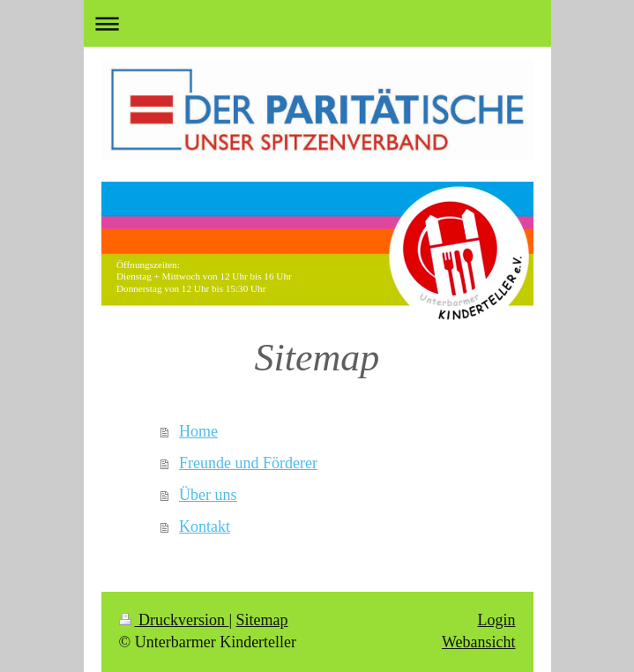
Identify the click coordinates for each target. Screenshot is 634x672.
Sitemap (262, 620)
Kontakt (205, 526)
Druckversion (174, 620)
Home (198, 431)
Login (497, 620)
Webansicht (479, 642)
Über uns (208, 495)
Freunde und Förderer (248, 463)
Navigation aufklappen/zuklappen (317, 23)
